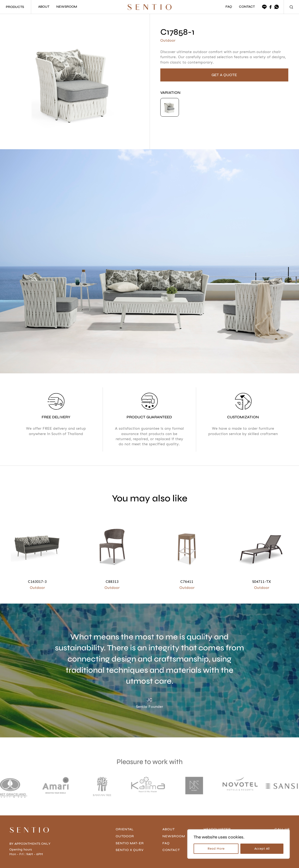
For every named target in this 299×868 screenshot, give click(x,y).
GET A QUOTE (224, 75)
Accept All (262, 849)
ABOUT (44, 7)
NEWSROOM (67, 7)
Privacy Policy (60, 861)
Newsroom (174, 814)
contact (171, 828)
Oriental (125, 807)
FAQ (229, 7)
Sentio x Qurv (130, 828)
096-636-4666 (278, 815)
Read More (216, 849)
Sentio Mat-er (130, 821)
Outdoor (125, 814)
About (169, 807)
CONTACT (247, 7)
